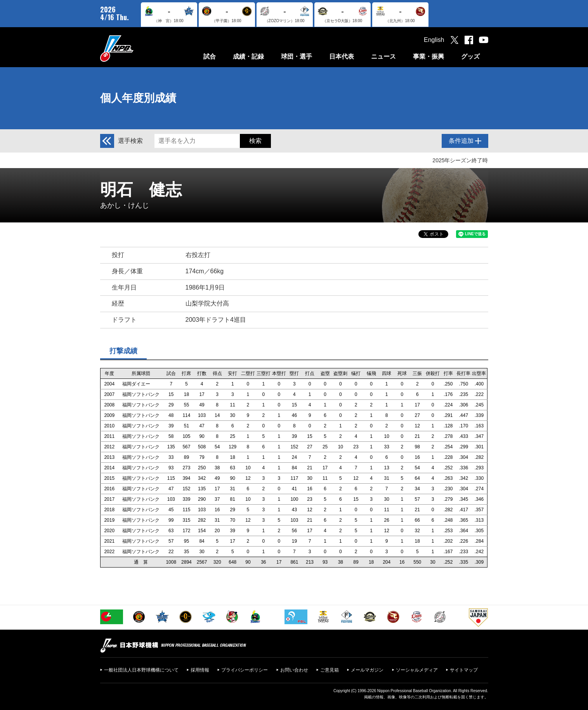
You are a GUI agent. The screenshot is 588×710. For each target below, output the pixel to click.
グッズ (470, 56)
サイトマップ (464, 670)
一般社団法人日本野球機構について (141, 670)
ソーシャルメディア (417, 670)
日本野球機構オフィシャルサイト (136, 48)
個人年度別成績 (138, 98)
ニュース (383, 56)
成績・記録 (248, 56)
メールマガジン (367, 670)
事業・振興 (428, 56)
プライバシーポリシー (245, 670)
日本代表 (342, 56)
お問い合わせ (294, 670)
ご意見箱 (330, 670)
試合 (210, 56)
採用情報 (200, 670)
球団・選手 (297, 56)
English (434, 40)
